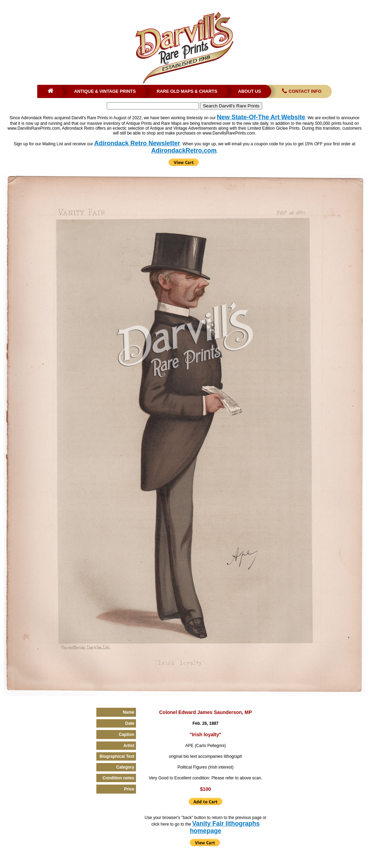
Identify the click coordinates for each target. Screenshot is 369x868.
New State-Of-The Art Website (261, 117)
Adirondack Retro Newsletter (137, 143)
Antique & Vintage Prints (105, 91)
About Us (250, 91)
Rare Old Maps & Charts (187, 91)
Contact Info (301, 91)
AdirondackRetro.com (184, 151)
